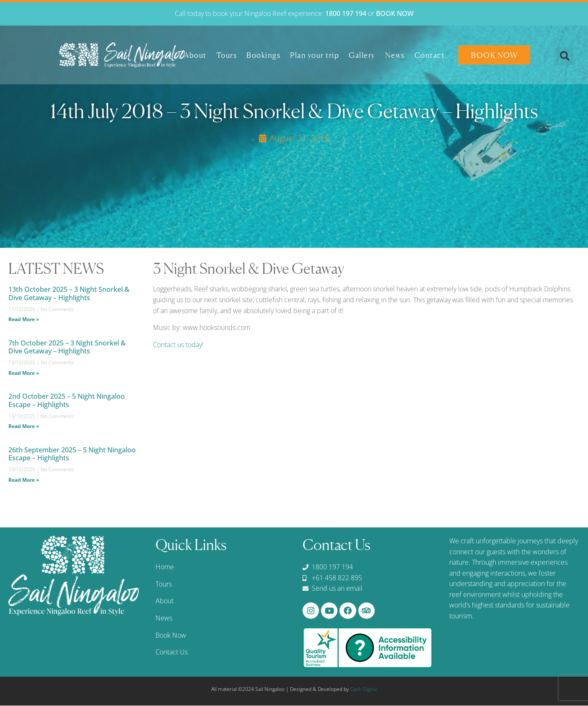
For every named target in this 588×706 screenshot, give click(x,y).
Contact (430, 55)
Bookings (263, 55)
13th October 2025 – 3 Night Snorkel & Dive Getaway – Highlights (69, 293)
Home (165, 567)
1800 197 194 (346, 13)
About (195, 55)
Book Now (494, 55)
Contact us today (177, 345)
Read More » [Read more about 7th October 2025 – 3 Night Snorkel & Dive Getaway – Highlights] (24, 373)
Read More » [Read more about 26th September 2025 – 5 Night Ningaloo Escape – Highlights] (24, 480)
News (395, 55)
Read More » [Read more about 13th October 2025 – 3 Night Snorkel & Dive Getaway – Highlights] (24, 319)
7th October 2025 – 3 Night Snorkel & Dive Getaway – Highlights (67, 347)
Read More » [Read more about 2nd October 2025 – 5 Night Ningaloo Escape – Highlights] (24, 426)
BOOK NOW (395, 13)
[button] (565, 56)
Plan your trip (315, 55)
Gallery (362, 55)
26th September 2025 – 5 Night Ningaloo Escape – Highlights (72, 454)
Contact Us (172, 652)
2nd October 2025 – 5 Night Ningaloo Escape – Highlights (67, 400)
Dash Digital (364, 689)
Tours (227, 55)
